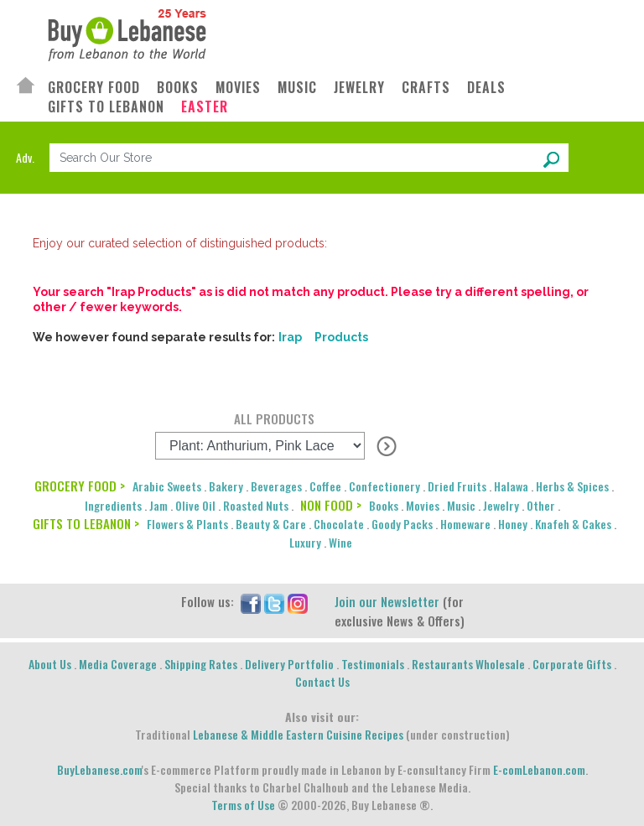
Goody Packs (402, 524)
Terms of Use (243, 805)
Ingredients (113, 505)
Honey (513, 524)
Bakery (226, 486)
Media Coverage (118, 664)
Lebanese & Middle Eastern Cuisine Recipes (298, 734)
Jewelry (501, 505)
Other (541, 505)
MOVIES (238, 88)
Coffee (325, 486)
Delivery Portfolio (289, 664)
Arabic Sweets (167, 486)
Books (384, 505)
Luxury (305, 542)
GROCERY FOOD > (80, 486)
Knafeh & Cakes (573, 524)
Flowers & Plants (187, 524)
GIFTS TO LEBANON (106, 107)
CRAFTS (426, 88)
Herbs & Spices (572, 486)
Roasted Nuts (256, 505)
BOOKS (178, 88)
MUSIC (297, 88)
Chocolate (339, 524)
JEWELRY (359, 88)
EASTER (205, 107)
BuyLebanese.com (99, 769)
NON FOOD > (331, 505)
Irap (290, 337)
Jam (158, 505)
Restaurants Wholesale (468, 664)
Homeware (465, 524)
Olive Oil (195, 505)
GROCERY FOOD (94, 88)
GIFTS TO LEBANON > (86, 523)
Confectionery (384, 486)
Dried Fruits (457, 486)
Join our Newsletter (387, 601)
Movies (423, 505)
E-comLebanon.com (539, 769)
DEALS (486, 88)
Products (341, 337)
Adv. (25, 157)
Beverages (276, 486)
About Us (50, 664)
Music (461, 505)
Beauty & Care (271, 524)
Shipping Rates (201, 664)
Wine (340, 542)
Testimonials (373, 664)
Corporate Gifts (572, 664)
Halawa (511, 486)
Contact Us (322, 681)
